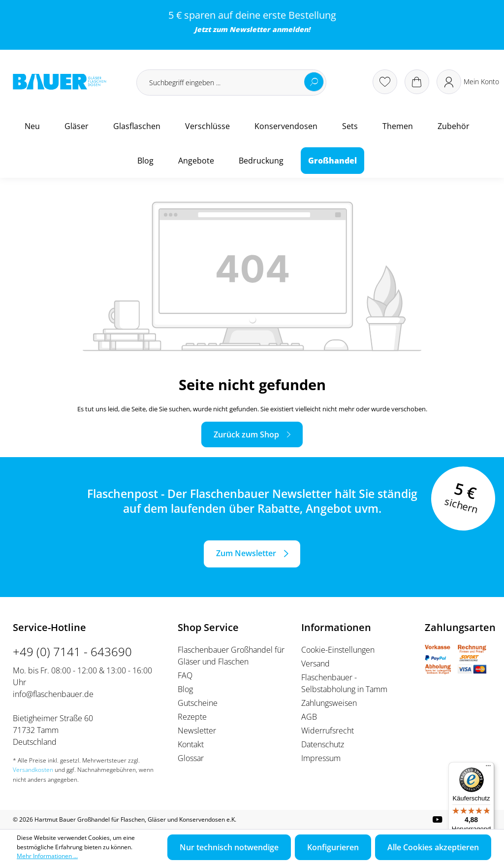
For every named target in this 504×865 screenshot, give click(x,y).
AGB (309, 717)
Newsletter (250, 29)
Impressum (321, 758)
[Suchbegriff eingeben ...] (231, 83)
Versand (315, 664)
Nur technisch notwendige (229, 847)
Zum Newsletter (246, 553)
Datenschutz (323, 744)
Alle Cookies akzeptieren (433, 847)
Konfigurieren (333, 847)
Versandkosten (33, 770)
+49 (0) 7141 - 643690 (72, 651)
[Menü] (488, 768)
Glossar (191, 758)
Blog (185, 689)
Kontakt (191, 744)
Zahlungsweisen (329, 703)
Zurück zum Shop (246, 434)
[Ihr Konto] (468, 82)
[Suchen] (314, 82)
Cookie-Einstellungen (338, 650)
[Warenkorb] (417, 82)
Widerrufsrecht (328, 731)
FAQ (185, 675)
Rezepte (192, 717)
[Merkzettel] (385, 82)
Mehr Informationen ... (47, 856)
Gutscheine (198, 703)
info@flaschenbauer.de (53, 694)
